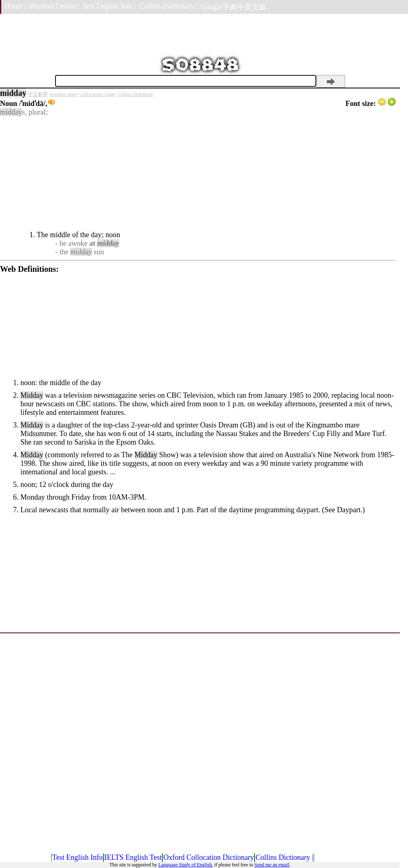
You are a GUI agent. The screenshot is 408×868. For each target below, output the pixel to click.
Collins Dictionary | (169, 6)
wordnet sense (63, 94)
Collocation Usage (97, 94)
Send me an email (272, 865)
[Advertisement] (198, 174)
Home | (15, 6)
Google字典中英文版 (234, 7)
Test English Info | (109, 6)
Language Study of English (185, 865)
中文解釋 (38, 94)
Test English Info (78, 857)
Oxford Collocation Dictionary (208, 857)
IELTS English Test (133, 857)
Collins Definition (135, 94)
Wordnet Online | (54, 6)
